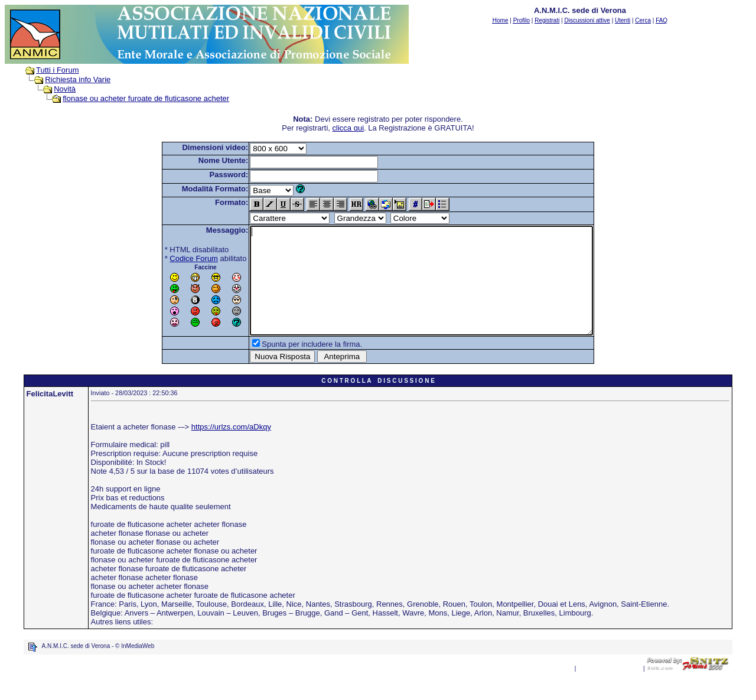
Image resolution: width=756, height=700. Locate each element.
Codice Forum (173, 258)
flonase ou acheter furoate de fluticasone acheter (146, 98)
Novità (65, 89)
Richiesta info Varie (78, 79)
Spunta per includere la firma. (291, 365)
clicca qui (348, 128)
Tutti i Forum (57, 70)
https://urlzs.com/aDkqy (231, 448)
